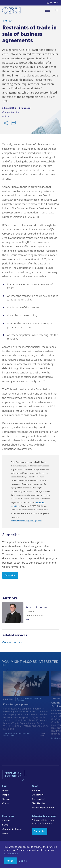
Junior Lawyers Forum (43, 808)
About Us (36, 791)
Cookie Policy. (11, 853)
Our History (37, 795)
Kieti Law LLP (38, 799)
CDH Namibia (38, 803)
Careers (6, 799)
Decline (23, 861)
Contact (7, 803)
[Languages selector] (52, 3)
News (5, 833)
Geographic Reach (12, 829)
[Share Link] (6, 124)
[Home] (11, 11)
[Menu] (49, 10)
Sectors (6, 821)
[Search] (57, 10)
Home (5, 791)
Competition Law (12, 642)
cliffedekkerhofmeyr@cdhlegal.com (26, 521)
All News (9, 22)
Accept (10, 861)
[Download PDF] (13, 124)
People (6, 795)
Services (6, 825)
